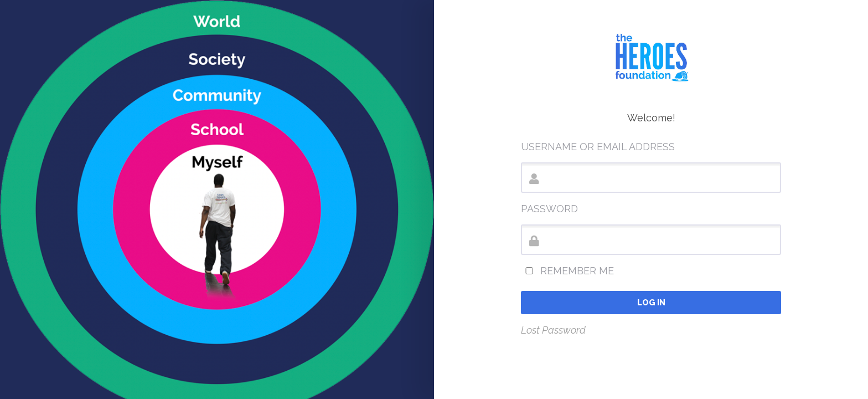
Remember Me (567, 271)
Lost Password (553, 330)
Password (549, 209)
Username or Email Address (598, 147)
